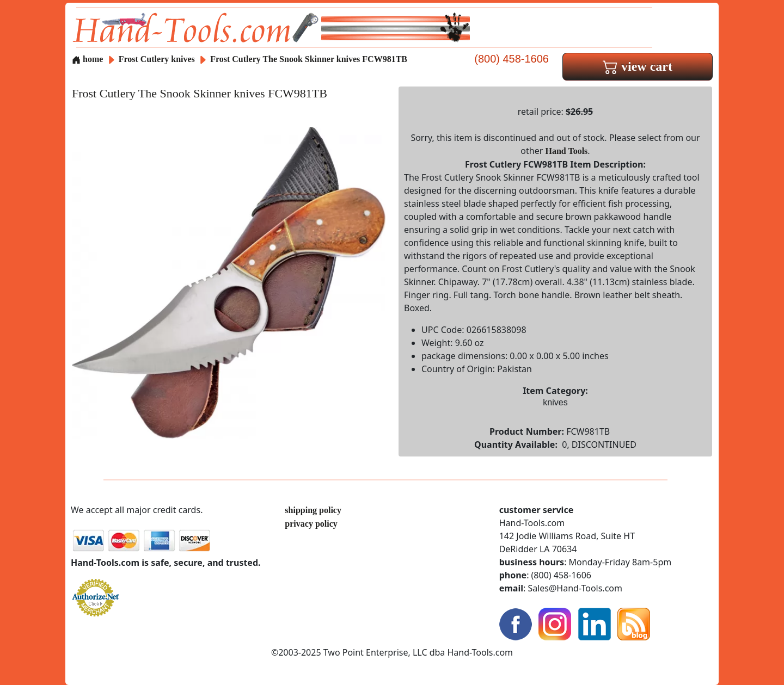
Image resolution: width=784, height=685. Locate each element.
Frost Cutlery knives (157, 59)
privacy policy (311, 524)
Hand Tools (567, 151)
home (87, 59)
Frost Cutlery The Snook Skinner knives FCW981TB (309, 59)
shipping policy (313, 510)
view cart (638, 66)
